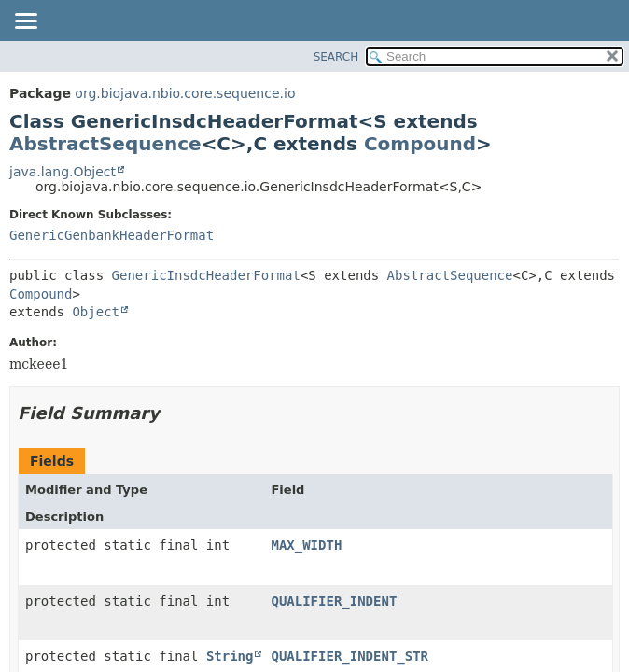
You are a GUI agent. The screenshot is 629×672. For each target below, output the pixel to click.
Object (96, 312)
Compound (420, 144)
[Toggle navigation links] (25, 22)
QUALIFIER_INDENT (334, 601)
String (230, 656)
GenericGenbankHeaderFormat (112, 235)
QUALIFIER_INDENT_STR (349, 656)
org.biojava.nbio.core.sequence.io (185, 93)
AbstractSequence (105, 144)
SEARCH (336, 57)
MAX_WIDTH (306, 545)
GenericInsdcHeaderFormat (206, 275)
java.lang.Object (63, 172)
